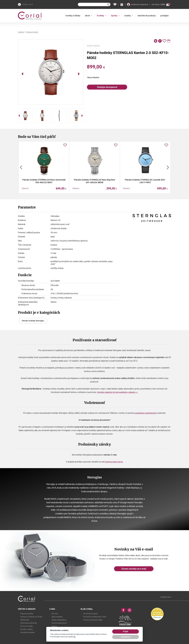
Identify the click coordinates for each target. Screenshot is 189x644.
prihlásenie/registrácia (139, 4)
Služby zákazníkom (59, 620)
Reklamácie (25, 620)
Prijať (126, 632)
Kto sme (55, 614)
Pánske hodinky (32, 32)
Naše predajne (57, 617)
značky (127, 16)
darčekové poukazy (147, 16)
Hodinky (21, 32)
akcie (87, 16)
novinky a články (73, 16)
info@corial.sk (27, 4)
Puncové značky (27, 626)
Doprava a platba (27, 614)
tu (75, 637)
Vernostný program (90, 614)
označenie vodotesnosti (145, 413)
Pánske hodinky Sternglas (33, 321)
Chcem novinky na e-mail (134, 569)
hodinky (100, 16)
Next (168, 167)
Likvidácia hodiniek (27, 632)
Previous (21, 167)
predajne (165, 16)
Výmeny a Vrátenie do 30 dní (31, 617)
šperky (114, 16)
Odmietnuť (126, 637)
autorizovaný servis (114, 462)
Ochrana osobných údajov (93, 620)
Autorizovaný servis (59, 623)
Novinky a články (27, 629)
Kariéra (54, 626)
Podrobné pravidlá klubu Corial (95, 617)
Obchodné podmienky (29, 623)
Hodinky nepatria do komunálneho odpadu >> (118, 392)
